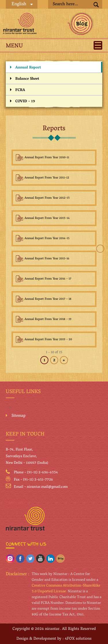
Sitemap (19, 416)
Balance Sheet (27, 79)
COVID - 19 (25, 102)
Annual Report (28, 68)
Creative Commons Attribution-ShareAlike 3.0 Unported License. (66, 589)
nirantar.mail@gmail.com (47, 487)
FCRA (20, 90)
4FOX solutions (78, 639)
